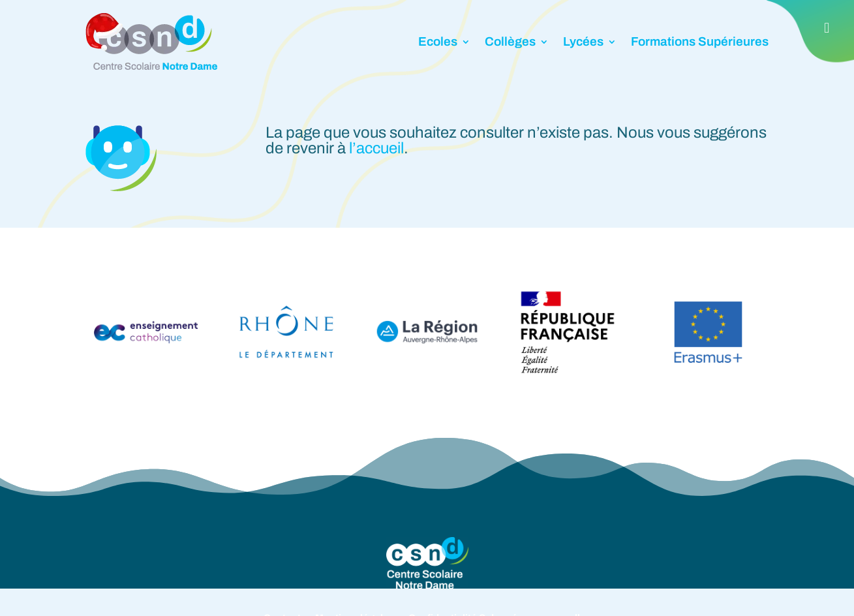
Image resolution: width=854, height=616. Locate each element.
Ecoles (438, 41)
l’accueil (376, 148)
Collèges (510, 41)
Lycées (583, 41)
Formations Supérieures (700, 41)
